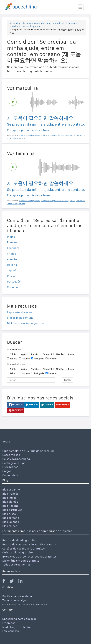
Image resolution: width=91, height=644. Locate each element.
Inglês (11, 237)
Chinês (11, 254)
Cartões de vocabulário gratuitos (24, 548)
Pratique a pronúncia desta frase (28, 130)
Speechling (15, 23)
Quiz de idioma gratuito (18, 552)
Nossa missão (11, 455)
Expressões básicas (20, 312)
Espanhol (13, 248)
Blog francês (10, 494)
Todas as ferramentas (16, 565)
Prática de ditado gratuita (19, 540)
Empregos (9, 623)
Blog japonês (11, 522)
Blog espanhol (11, 489)
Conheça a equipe (14, 463)
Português (14, 282)
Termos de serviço (14, 600)
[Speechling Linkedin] (22, 582)
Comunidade (11, 475)
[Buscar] (31, 380)
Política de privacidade (17, 596)
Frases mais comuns (20, 318)
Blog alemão (10, 502)
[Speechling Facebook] (6, 582)
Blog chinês (10, 526)
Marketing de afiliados (17, 627)
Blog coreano (11, 518)
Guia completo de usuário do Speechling (28, 451)
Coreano (12, 287)
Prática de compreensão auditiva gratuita (29, 544)
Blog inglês (9, 498)
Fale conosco (11, 631)
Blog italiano (10, 506)
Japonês (13, 270)
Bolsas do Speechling (16, 459)
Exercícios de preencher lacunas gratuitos (29, 556)
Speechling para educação (19, 619)
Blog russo (9, 514)
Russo (11, 276)
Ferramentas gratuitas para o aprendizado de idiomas (50, 23)
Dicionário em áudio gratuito (26, 26)
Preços (7, 471)
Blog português (12, 510)
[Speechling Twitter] (14, 582)
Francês (12, 242)
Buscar (68, 380)
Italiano (12, 265)
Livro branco (10, 467)
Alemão (12, 259)
